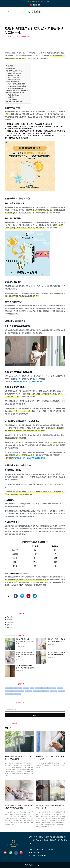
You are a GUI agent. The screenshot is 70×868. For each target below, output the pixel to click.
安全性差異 (11, 97)
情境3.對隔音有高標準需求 (15, 88)
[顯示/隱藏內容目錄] (27, 66)
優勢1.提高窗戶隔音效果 (15, 73)
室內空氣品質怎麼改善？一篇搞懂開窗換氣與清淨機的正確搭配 (25, 655)
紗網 (32, 688)
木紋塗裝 (35, 691)
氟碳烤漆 (21, 691)
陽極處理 (14, 691)
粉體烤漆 (7, 691)
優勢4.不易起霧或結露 (14, 79)
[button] (16, 596)
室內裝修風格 (52, 688)
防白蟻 (13, 688)
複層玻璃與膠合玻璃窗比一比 (15, 93)
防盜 (41, 691)
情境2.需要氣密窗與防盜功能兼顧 (17, 86)
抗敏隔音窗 (28, 691)
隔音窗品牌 (8, 694)
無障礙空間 (53, 691)
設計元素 (19, 688)
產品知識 (20, 37)
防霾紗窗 (44, 688)
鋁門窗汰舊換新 (16, 694)
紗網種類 (60, 688)
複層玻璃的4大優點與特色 (14, 71)
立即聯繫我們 (19, 585)
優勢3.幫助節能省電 (13, 77)
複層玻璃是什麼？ (11, 68)
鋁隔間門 (26, 688)
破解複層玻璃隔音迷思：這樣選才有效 (17, 90)
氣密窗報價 (53, 582)
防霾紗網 (38, 688)
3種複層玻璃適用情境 (12, 81)
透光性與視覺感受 (13, 99)
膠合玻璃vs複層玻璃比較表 (14, 101)
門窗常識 (26, 37)
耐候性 (47, 691)
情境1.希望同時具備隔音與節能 (16, 84)
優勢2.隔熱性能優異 (13, 75)
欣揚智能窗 (46, 55)
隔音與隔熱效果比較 (13, 95)
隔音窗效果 (61, 691)
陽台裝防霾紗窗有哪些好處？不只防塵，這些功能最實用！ (25, 641)
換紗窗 (7, 688)
